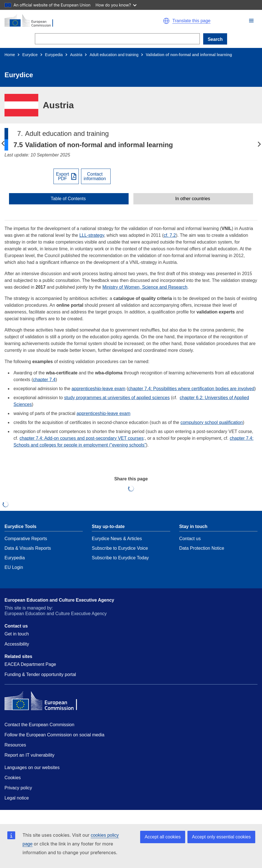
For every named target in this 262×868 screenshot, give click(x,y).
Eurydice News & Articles (117, 539)
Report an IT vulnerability (30, 755)
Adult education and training (114, 55)
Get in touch (17, 634)
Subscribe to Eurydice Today (120, 558)
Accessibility (17, 644)
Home (10, 55)
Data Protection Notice (202, 548)
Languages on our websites (32, 767)
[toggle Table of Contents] (69, 199)
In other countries (193, 199)
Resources (15, 745)
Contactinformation (95, 176)
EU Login (14, 567)
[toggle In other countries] (193, 199)
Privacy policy (18, 788)
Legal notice (17, 798)
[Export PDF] (66, 176)
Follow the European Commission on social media (54, 735)
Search (215, 39)
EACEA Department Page (30, 664)
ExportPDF (62, 176)
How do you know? (116, 5)
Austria (76, 55)
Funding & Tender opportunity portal (40, 674)
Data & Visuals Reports (28, 548)
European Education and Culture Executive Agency (59, 600)
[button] (251, 21)
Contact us (190, 539)
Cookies (13, 778)
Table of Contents (68, 199)
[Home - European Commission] (65, 21)
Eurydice (30, 55)
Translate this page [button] (192, 21)
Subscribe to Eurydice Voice (120, 548)
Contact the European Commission (39, 725)
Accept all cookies (163, 837)
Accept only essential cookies (221, 837)
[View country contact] (96, 176)
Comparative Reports (26, 539)
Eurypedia (54, 55)
